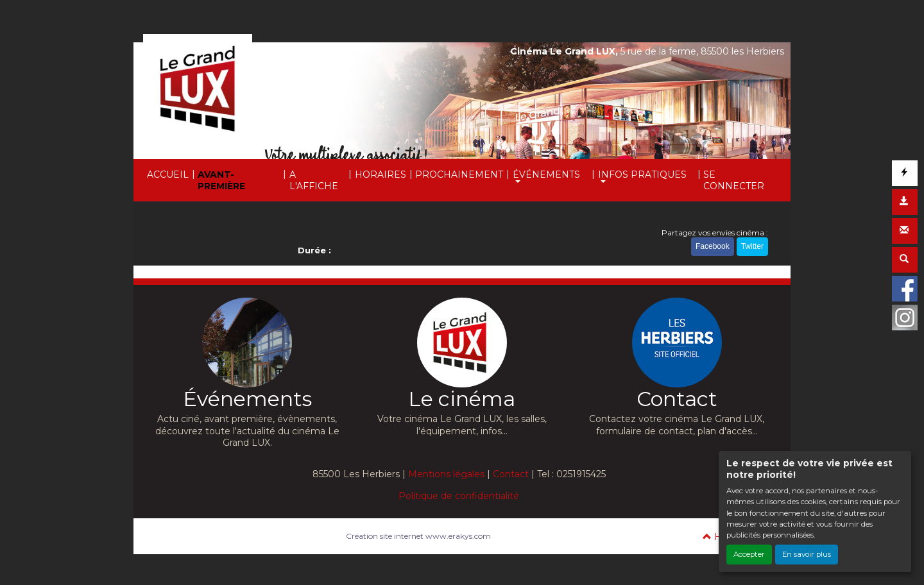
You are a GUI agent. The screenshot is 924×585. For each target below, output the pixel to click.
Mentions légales (446, 474)
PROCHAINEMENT (459, 174)
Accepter (749, 554)
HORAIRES (381, 174)
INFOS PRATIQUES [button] (642, 174)
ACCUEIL (168, 174)
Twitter (752, 246)
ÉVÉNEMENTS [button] (546, 174)
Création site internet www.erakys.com (418, 536)
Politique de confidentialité (459, 496)
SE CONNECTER (734, 180)
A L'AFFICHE (314, 180)
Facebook (713, 246)
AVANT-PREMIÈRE (221, 180)
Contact (511, 474)
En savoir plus (807, 554)
